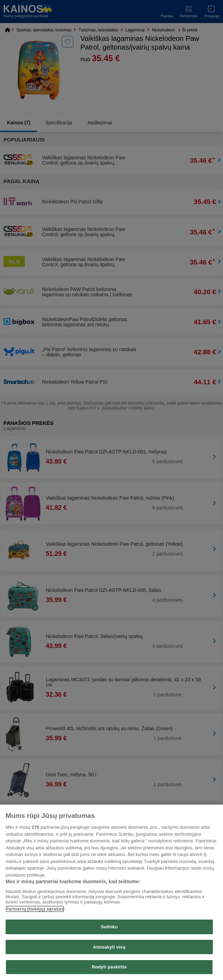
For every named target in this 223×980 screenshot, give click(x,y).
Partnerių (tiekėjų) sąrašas (35, 909)
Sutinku (109, 927)
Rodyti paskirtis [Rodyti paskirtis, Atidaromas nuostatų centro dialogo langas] (109, 967)
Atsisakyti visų (109, 947)
